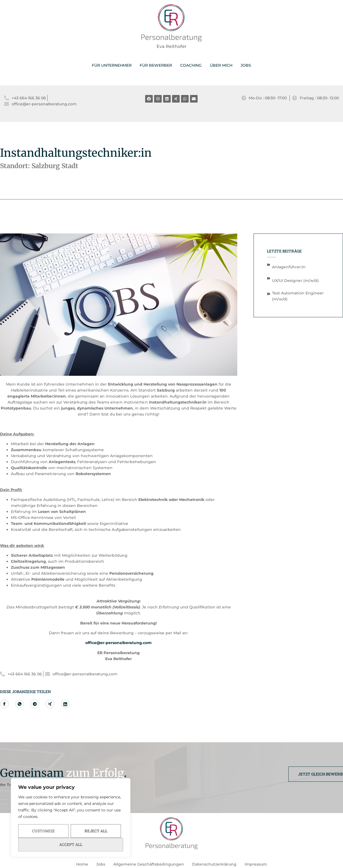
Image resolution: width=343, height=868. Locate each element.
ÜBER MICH (221, 65)
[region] (71, 818)
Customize (43, 831)
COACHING (191, 65)
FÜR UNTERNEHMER (112, 65)
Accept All (71, 844)
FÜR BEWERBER (156, 65)
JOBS (246, 65)
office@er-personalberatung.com (119, 643)
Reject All (96, 831)
